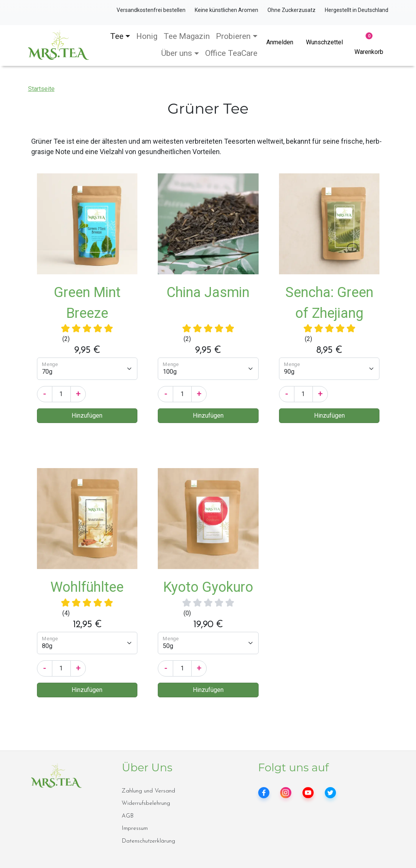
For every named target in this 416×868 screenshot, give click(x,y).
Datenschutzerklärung (148, 841)
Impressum (135, 829)
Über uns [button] (177, 53)
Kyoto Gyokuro (208, 587)
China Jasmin (208, 292)
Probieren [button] (233, 36)
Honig (147, 36)
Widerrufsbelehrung (146, 803)
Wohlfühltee (87, 587)
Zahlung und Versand (148, 791)
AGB (128, 816)
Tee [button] (117, 36)
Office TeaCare (231, 53)
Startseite (41, 89)
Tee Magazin (187, 36)
